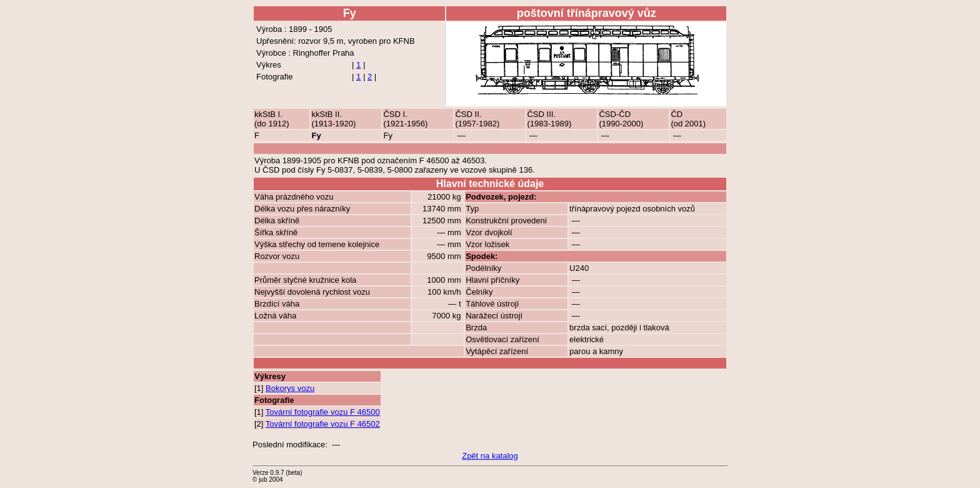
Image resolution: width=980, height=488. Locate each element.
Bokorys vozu (290, 388)
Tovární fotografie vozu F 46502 (323, 424)
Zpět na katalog (490, 456)
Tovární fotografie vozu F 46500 (323, 412)
